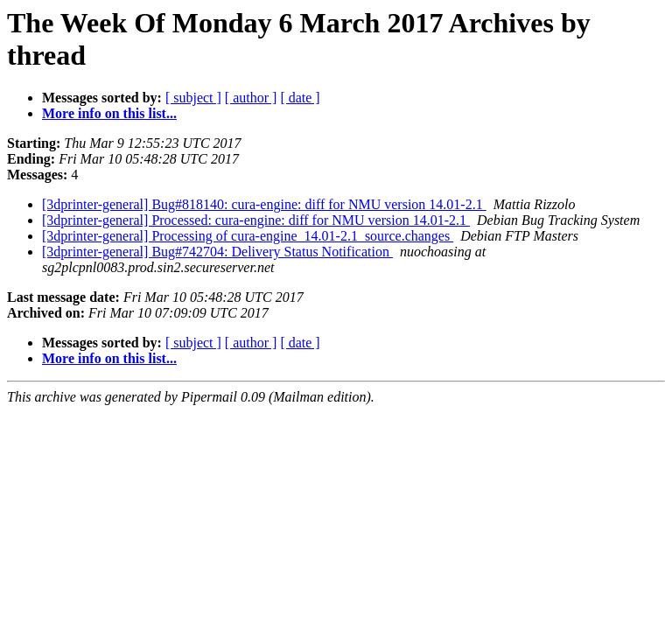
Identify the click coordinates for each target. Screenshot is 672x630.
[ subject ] (193, 98)
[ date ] (300, 98)
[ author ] (251, 98)
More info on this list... (109, 113)
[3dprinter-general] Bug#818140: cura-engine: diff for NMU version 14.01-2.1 (264, 204)
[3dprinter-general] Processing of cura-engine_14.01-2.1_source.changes (248, 236)
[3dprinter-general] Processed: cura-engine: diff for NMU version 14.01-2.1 (256, 220)
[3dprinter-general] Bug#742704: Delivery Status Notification (217, 252)
